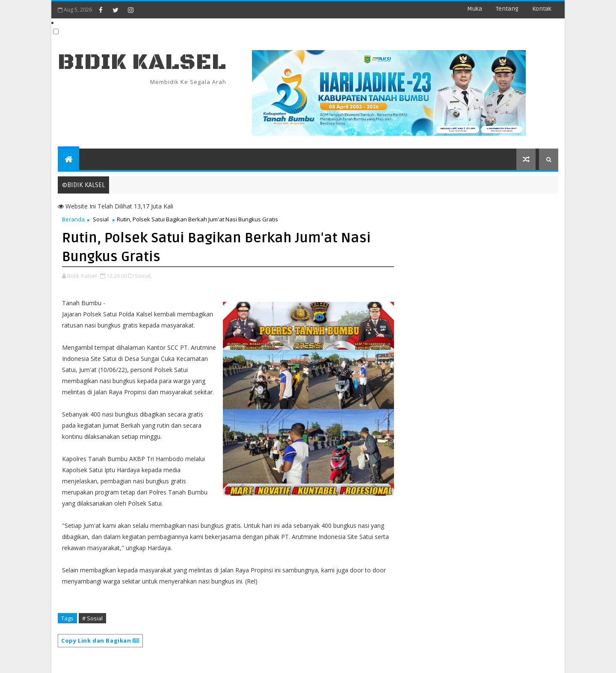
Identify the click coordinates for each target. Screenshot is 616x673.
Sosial (101, 219)
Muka (475, 9)
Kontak (542, 9)
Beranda (73, 219)
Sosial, (143, 276)
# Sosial (92, 618)
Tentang (507, 9)
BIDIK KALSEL (142, 62)
